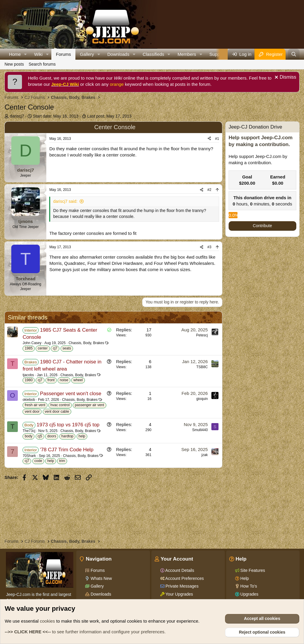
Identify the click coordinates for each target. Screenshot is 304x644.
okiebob (29, 400)
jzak (205, 455)
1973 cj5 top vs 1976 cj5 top (68, 425)
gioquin (202, 399)
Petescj (202, 335)
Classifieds (154, 54)
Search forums (42, 64)
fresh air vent (35, 405)
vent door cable (57, 412)
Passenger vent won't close (71, 394)
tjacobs (28, 375)
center (43, 348)
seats (67, 348)
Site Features (252, 570)
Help (244, 578)
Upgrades (249, 594)
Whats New (100, 578)
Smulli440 (200, 430)
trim (62, 461)
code (38, 461)
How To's (248, 586)
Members (187, 54)
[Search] (294, 54)
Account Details (179, 570)
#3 (209, 247)
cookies (47, 621)
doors (52, 436)
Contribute (263, 226)
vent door (32, 412)
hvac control (60, 405)
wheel (78, 380)
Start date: (56, 116)
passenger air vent (90, 405)
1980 (29, 380)
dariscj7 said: (65, 201)
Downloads (118, 54)
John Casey (32, 343)
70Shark (29, 456)
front (51, 380)
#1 (217, 139)
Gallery (87, 54)
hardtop (68, 436)
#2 (209, 190)
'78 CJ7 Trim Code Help (67, 450)
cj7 (55, 348)
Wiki (38, 54)
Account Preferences (184, 578)
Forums (63, 54)
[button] (26, 54)
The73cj (29, 431)
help (82, 436)
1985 (29, 348)
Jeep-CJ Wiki (65, 84)
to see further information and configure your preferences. (85, 632)
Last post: (109, 116)
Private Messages (182, 586)
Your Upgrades (179, 594)
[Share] (209, 139)
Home (15, 54)
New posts (14, 64)
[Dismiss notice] (285, 78)
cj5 (40, 436)
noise (64, 380)
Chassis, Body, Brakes (86, 343)
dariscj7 (17, 116)
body (28, 436)
